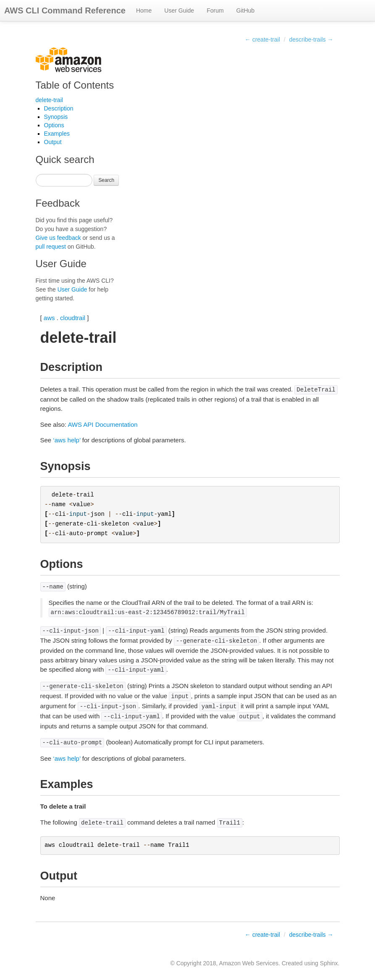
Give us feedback (58, 238)
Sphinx (329, 963)
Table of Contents (75, 85)
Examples (57, 134)
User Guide (179, 11)
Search (106, 180)
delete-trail (49, 100)
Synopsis (56, 117)
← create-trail (262, 39)
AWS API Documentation (102, 424)
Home (144, 11)
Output (53, 142)
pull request (51, 247)
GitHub (246, 11)
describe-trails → (311, 39)
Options (54, 125)
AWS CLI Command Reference (65, 11)
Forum (215, 11)
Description (59, 108)
